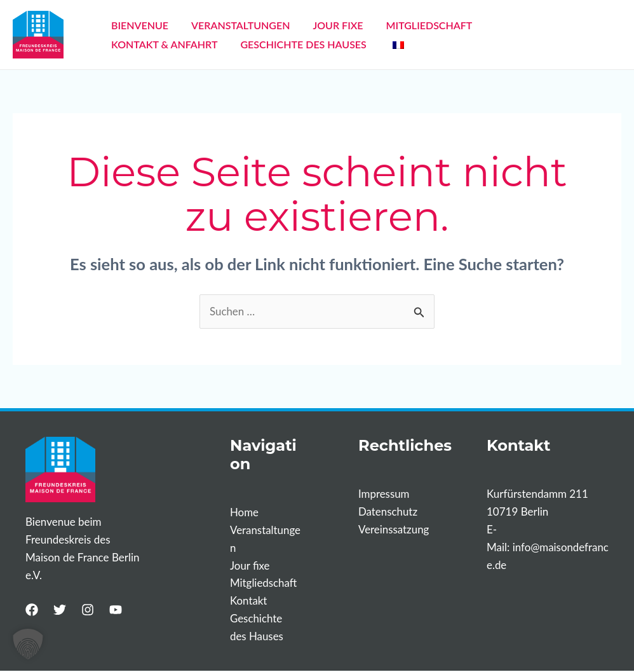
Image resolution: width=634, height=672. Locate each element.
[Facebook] (32, 610)
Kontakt (249, 602)
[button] (28, 644)
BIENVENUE (136, 25)
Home (244, 512)
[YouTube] (116, 610)
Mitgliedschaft (264, 583)
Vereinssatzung (394, 530)
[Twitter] (60, 610)
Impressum (384, 494)
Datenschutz (388, 512)
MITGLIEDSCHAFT (403, 25)
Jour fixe (250, 566)
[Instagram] (88, 610)
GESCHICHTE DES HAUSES (170, 44)
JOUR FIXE (319, 25)
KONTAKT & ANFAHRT (514, 25)
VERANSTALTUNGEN (229, 25)
